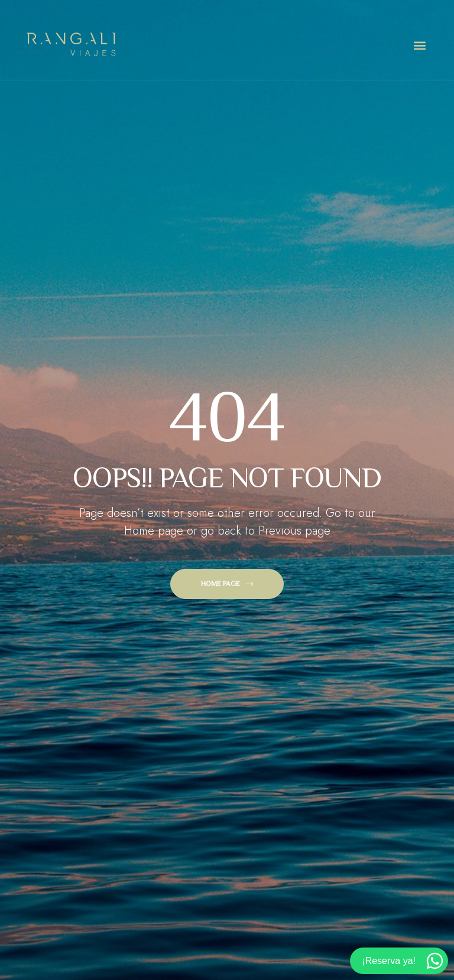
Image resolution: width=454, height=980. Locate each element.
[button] (419, 46)
